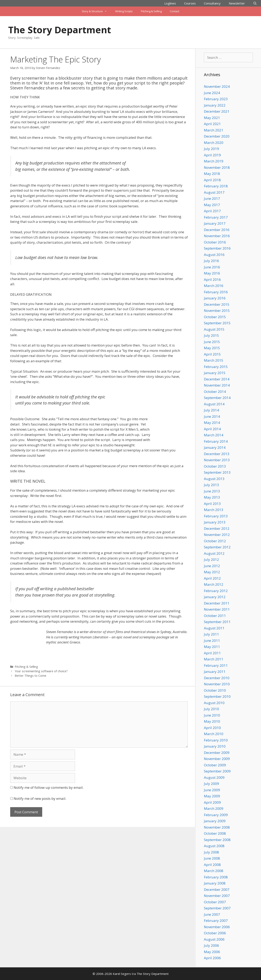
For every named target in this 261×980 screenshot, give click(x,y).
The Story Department (60, 30)
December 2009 (217, 753)
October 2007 (215, 902)
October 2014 (215, 392)
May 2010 (212, 721)
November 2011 (217, 609)
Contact (175, 11)
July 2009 (211, 784)
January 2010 (215, 746)
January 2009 (215, 821)
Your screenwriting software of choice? (41, 671)
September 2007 (217, 908)
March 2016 (214, 286)
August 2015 (214, 329)
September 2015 (217, 323)
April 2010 (212, 728)
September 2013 (217, 472)
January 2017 (215, 223)
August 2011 (214, 628)
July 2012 (211, 559)
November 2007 (217, 896)
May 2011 (212, 647)
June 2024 (212, 93)
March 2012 (214, 584)
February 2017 (216, 217)
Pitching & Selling (151, 11)
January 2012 (215, 597)
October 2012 (215, 541)
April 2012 (212, 578)
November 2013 (217, 460)
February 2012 (216, 591)
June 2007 (212, 914)
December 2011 (217, 603)
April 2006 (212, 958)
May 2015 (212, 348)
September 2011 (217, 622)
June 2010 (212, 715)
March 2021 (214, 130)
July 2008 (211, 852)
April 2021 (212, 124)
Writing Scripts (124, 11)
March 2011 (214, 659)
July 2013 (211, 485)
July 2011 (211, 634)
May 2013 (212, 497)
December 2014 (217, 379)
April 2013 (212, 504)
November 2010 (217, 684)
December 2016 (217, 230)
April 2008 (212, 865)
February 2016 (216, 292)
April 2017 (212, 211)
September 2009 (217, 771)
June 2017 (212, 198)
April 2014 (212, 429)
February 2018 (216, 186)
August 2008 (214, 846)
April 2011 (212, 653)
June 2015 (212, 342)
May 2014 (212, 423)
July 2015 (211, 335)
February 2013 (216, 516)
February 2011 (216, 665)
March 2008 (214, 871)
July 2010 (211, 709)
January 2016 (215, 298)
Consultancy (212, 3)
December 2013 (217, 454)
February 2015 (216, 367)
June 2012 (212, 566)
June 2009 (212, 790)
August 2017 (214, 192)
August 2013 (214, 479)
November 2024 (217, 86)
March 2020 (214, 143)
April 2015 (212, 354)
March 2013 (214, 510)
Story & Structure (96, 11)
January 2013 (215, 522)
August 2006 (214, 939)
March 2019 (214, 161)
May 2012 (212, 572)
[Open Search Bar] (255, 3)
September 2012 (217, 547)
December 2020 (217, 136)
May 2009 (212, 796)
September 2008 (217, 840)
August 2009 (214, 777)
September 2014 (217, 398)
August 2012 (214, 553)
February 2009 (216, 815)
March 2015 (214, 360)
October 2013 (215, 466)
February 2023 (216, 99)
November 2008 (217, 827)
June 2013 (212, 491)
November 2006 (217, 927)
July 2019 (211, 149)
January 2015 (215, 373)
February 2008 (216, 877)
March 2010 (214, 734)
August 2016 (214, 255)
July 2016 (211, 261)
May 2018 (212, 174)
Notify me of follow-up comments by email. (49, 787)
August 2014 (214, 404)
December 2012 (217, 528)
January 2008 (215, 883)
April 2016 (212, 279)
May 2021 (212, 118)
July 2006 (211, 945)
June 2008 (212, 858)
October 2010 (215, 690)
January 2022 (215, 105)
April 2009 (212, 802)
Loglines (170, 3)
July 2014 (211, 410)
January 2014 (215, 447)
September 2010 (217, 696)
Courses (190, 3)
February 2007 (216, 921)
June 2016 (212, 267)
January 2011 (215, 672)
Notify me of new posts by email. (40, 798)
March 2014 (214, 435)
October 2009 (215, 765)
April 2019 (212, 155)
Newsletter (237, 3)
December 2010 (217, 678)
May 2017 (212, 205)
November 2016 (217, 236)
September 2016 (217, 248)
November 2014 (217, 385)
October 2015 (215, 317)
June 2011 (212, 641)
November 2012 (217, 535)
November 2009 (217, 759)
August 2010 (214, 703)
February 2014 (216, 441)
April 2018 (212, 180)
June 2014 (212, 416)
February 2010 (216, 740)
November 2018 (217, 167)
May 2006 (212, 952)
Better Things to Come (30, 676)
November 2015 (217, 311)
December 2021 (217, 111)
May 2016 (212, 273)
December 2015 (217, 304)
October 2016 (215, 242)
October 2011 (215, 616)
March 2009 (214, 808)
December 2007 (217, 889)
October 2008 (215, 833)
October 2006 (215, 933)
